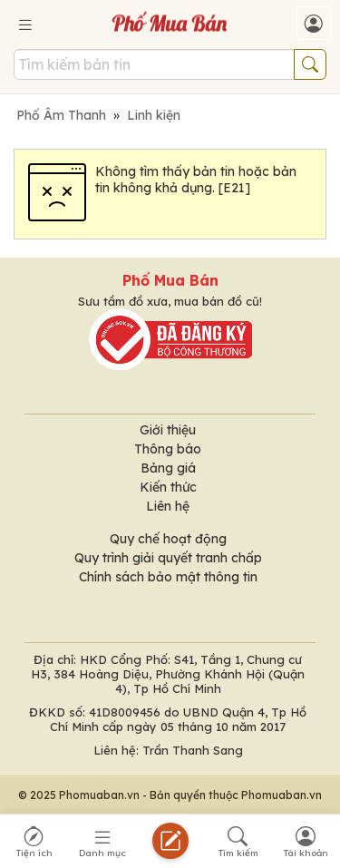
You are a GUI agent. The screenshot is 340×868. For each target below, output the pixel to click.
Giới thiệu (168, 430)
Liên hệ (168, 506)
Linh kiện (154, 115)
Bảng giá (168, 468)
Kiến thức (168, 487)
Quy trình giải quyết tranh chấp (168, 558)
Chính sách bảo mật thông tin (168, 577)
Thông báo (168, 449)
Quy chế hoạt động (168, 539)
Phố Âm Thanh (61, 115)
